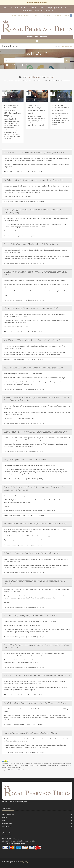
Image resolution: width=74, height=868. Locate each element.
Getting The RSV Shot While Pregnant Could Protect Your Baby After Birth (36, 432)
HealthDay (15, 770)
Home (57, 46)
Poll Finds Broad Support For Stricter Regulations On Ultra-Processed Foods (37, 675)
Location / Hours (48, 16)
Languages (14, 16)
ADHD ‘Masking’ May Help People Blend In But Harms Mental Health (33, 368)
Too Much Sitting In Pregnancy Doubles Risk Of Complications (31, 615)
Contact (5, 817)
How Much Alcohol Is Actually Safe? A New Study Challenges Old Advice (34, 152)
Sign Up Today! (59, 16)
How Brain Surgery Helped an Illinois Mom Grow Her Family (61, 108)
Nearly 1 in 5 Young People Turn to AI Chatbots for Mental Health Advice (35, 703)
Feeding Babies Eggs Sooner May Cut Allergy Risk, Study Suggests (31, 244)
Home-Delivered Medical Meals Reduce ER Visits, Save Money (30, 733)
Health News (12, 65)
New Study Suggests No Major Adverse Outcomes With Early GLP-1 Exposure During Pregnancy (13, 110)
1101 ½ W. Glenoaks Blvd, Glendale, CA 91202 (19, 8)
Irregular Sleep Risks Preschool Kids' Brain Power (25, 459)
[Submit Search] (67, 60)
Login (67, 16)
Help (21, 16)
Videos (26, 65)
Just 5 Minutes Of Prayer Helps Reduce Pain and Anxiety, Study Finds (33, 340)
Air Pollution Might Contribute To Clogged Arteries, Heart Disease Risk (33, 180)
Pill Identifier (28, 16)
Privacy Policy (7, 826)
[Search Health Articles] (34, 60)
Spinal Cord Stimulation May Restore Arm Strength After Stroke (31, 553)
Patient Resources (8, 814)
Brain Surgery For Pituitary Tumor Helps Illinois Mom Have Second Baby (35, 524)
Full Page (42, 172)
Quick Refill (38, 16)
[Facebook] (71, 16)
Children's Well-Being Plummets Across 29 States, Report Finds (31, 308)
